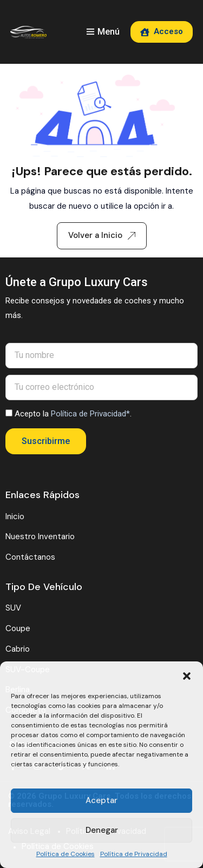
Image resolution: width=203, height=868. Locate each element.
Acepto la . (73, 414)
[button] (187, 675)
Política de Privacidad (134, 854)
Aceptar (101, 800)
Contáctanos (30, 557)
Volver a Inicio (102, 235)
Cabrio (18, 649)
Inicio (15, 516)
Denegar (102, 830)
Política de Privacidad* (90, 414)
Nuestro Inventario (40, 536)
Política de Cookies (66, 854)
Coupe (18, 628)
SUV (13, 608)
